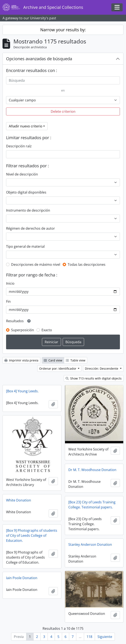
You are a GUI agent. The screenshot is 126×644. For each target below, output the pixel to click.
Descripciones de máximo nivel (36, 264)
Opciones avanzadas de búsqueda (39, 59)
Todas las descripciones (87, 264)
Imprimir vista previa (21, 360)
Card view (53, 360)
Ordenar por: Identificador (58, 368)
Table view (76, 360)
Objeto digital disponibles (26, 192)
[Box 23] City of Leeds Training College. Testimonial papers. (92, 505)
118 (89, 637)
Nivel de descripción (22, 174)
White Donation (19, 500)
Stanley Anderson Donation (90, 545)
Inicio (10, 283)
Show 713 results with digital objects (94, 378)
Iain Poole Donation (22, 578)
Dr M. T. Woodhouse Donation (92, 470)
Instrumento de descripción (28, 210)
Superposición (23, 330)
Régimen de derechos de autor (31, 228)
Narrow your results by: (63, 30)
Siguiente (105, 637)
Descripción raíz (19, 146)
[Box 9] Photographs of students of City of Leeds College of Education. (32, 535)
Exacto (47, 330)
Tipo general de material (25, 246)
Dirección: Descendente (102, 368)
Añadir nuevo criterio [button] (26, 126)
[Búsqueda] (63, 80)
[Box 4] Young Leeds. (22, 391)
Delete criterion (63, 111)
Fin (8, 301)
